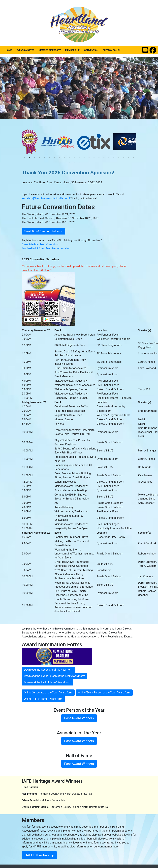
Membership (72, 50)
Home (9, 50)
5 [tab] (44, 158)
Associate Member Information (40, 244)
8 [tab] (59, 158)
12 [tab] (79, 158)
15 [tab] (94, 158)
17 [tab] (104, 158)
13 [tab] (84, 158)
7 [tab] (54, 158)
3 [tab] (34, 158)
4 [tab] (39, 158)
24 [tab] (69, 162)
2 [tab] (29, 158)
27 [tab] (84, 162)
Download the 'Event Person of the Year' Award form (55, 676)
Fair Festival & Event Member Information (46, 248)
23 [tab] (134, 158)
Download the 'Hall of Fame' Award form (48, 682)
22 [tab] (129, 158)
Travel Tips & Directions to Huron (44, 231)
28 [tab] (89, 162)
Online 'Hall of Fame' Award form (43, 699)
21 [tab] (124, 158)
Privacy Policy (112, 50)
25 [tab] (74, 162)
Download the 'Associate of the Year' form (49, 670)
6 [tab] (49, 158)
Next (130, 142)
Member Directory (50, 50)
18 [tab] (109, 158)
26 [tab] (79, 162)
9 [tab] (64, 158)
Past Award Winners (79, 718)
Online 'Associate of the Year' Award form (48, 693)
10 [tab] (69, 158)
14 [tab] (89, 158)
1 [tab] (24, 158)
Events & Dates (25, 50)
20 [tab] (119, 158)
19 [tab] (114, 158)
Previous (29, 142)
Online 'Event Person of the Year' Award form (104, 693)
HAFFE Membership (39, 855)
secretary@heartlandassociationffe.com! (46, 198)
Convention (91, 50)
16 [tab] (99, 158)
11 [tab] (74, 158)
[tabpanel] (33, 142)
